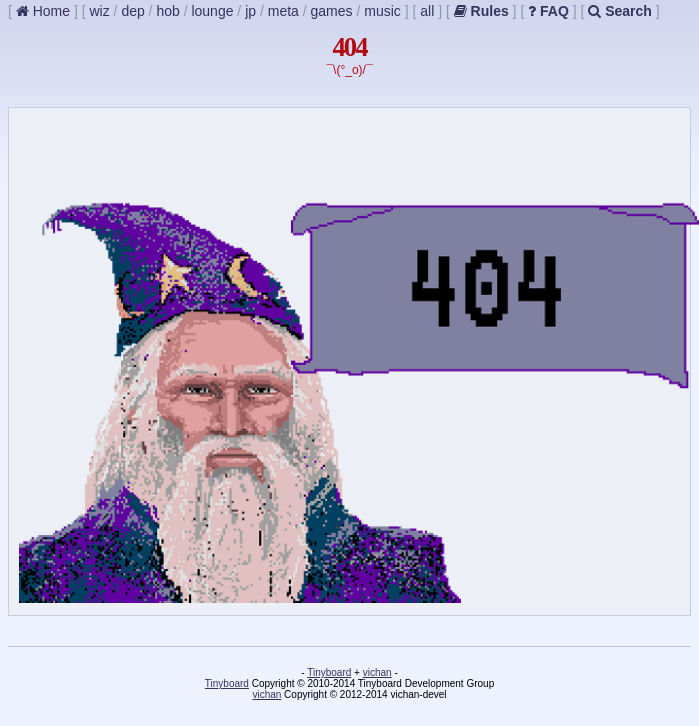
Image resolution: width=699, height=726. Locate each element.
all (427, 11)
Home (43, 11)
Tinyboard (329, 672)
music (382, 11)
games (332, 11)
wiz (99, 11)
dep (132, 11)
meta (283, 11)
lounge (212, 11)
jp (250, 11)
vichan (377, 672)
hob (167, 11)
